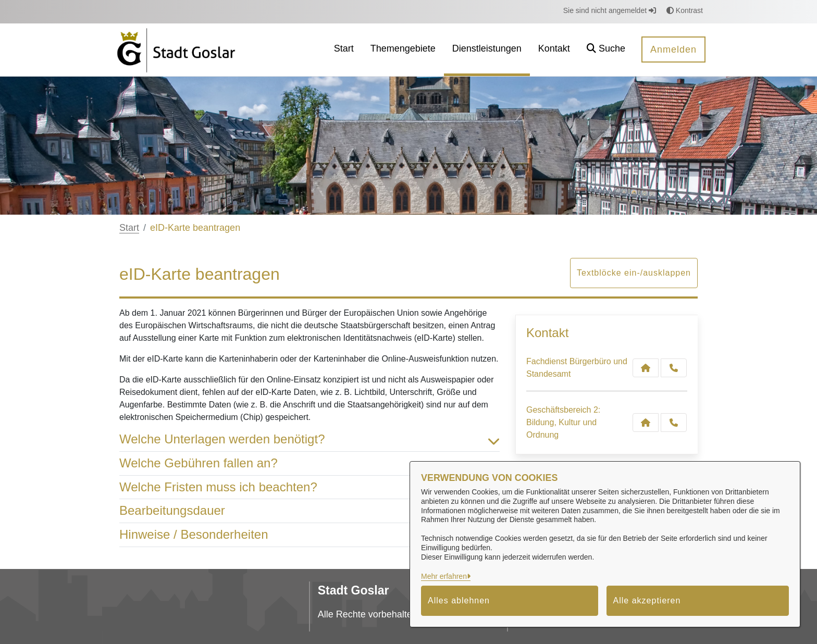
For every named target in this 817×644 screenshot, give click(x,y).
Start (129, 228)
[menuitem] (344, 50)
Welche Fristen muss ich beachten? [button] (310, 487)
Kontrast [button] (685, 10)
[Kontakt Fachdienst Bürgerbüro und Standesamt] (646, 368)
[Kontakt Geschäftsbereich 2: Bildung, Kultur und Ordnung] (646, 423)
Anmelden (673, 49)
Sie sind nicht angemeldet (610, 10)
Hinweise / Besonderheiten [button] (310, 535)
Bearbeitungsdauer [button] (310, 511)
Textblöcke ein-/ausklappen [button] (634, 273)
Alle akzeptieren (647, 600)
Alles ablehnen (459, 600)
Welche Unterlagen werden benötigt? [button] (310, 439)
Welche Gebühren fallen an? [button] (310, 463)
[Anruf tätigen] (674, 368)
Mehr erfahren (444, 576)
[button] (606, 50)
